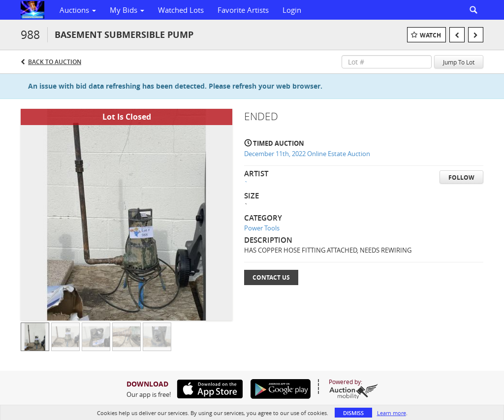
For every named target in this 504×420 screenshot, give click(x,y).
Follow (461, 178)
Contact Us (271, 277)
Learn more (392, 413)
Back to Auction (55, 62)
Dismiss (353, 413)
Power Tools (262, 228)
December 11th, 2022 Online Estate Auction (307, 154)
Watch (430, 35)
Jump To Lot (459, 62)
